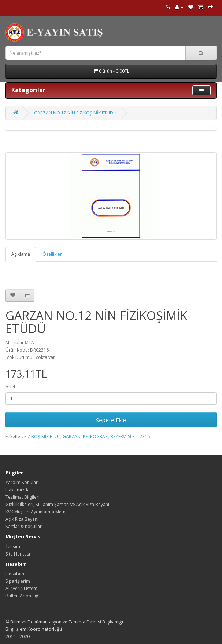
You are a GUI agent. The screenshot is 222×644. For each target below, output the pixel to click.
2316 (145, 436)
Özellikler (52, 254)
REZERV (118, 436)
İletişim (13, 547)
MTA (29, 343)
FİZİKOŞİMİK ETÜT (42, 436)
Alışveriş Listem (21, 588)
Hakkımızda (18, 490)
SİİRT (133, 436)
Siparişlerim (18, 581)
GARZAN (72, 436)
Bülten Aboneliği (23, 596)
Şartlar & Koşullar (24, 526)
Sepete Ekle (111, 420)
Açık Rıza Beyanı (22, 519)
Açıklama (21, 254)
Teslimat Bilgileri (23, 497)
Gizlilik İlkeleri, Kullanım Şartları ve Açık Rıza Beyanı (57, 504)
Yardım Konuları (22, 482)
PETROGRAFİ (96, 436)
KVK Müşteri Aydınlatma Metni (36, 512)
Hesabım (15, 574)
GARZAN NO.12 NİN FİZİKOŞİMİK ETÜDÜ (75, 113)
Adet (10, 387)
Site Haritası (18, 554)
